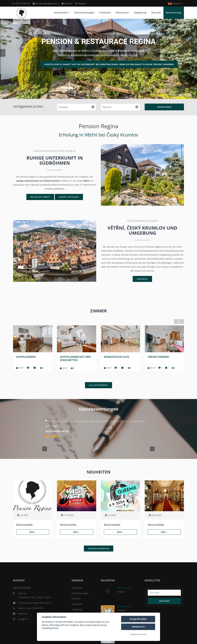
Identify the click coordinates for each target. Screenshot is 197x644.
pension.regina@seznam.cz (46, 3)
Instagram (81, 3)
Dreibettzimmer (158, 357)
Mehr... (33, 532)
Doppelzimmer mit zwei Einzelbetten (75, 358)
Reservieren (164, 107)
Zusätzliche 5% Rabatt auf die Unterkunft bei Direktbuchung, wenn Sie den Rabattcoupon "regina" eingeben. (110, 64)
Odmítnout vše (138, 627)
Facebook (67, 3)
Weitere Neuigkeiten (99, 548)
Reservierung (174, 13)
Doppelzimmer (26, 357)
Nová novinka (24, 524)
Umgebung (140, 13)
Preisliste (105, 13)
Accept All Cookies (138, 619)
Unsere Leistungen (69, 197)
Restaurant (122, 13)
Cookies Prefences (138, 634)
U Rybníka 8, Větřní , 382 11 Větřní (34, 597)
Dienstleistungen (84, 13)
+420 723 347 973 (21, 3)
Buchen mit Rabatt (40, 197)
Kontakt (156, 13)
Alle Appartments (98, 385)
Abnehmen (164, 601)
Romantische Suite (117, 357)
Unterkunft (62, 13)
